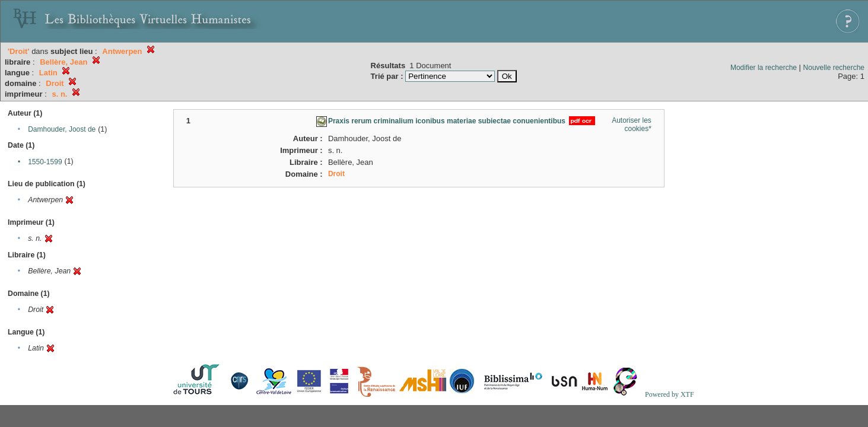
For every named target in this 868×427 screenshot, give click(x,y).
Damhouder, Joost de (62, 129)
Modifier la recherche (764, 68)
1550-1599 (45, 162)
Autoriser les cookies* (632, 125)
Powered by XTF (670, 394)
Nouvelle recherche (834, 68)
